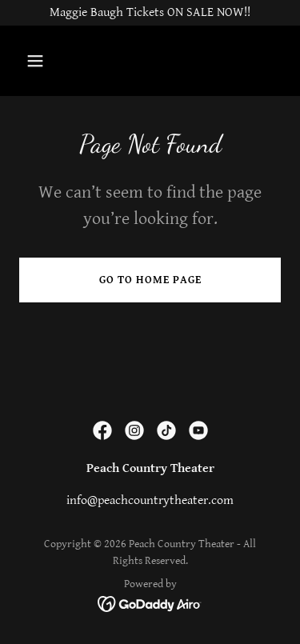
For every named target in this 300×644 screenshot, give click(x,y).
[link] (102, 430)
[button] (39, 61)
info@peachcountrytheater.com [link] (150, 500)
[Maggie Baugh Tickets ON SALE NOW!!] (150, 13)
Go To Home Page (150, 280)
